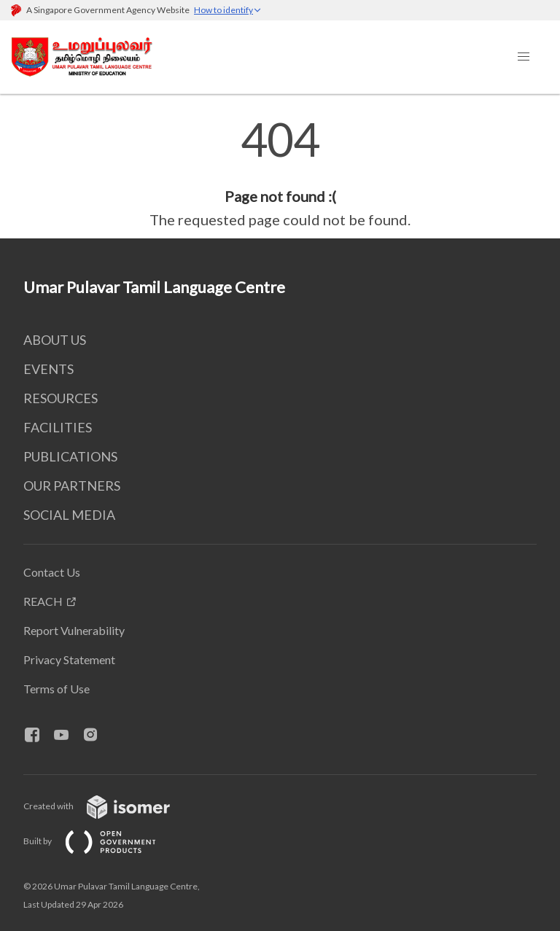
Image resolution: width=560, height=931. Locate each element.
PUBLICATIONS (70, 456)
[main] (280, 174)
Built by (101, 841)
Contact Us (52, 572)
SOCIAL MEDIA (69, 515)
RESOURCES (61, 398)
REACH (43, 601)
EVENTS (48, 369)
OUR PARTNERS (72, 486)
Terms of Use (57, 689)
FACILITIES (58, 427)
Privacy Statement (69, 659)
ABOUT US (55, 340)
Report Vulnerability (74, 630)
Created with (108, 806)
